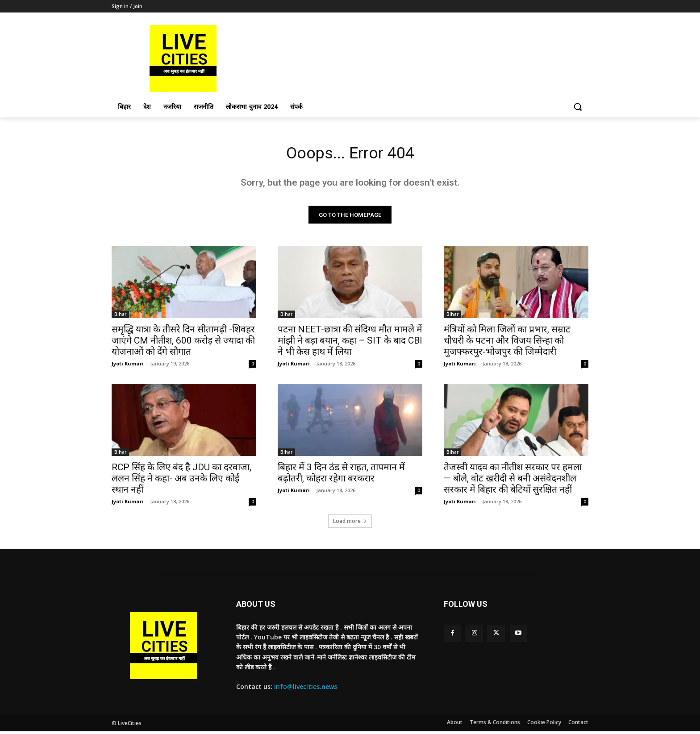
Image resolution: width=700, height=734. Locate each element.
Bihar (120, 317)
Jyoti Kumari (128, 366)
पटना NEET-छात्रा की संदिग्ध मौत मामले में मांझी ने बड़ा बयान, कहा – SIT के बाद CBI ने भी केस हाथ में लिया (350, 343)
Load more (350, 524)
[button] (578, 107)
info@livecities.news (306, 689)
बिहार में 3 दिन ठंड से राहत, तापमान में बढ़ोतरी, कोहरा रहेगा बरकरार (341, 475)
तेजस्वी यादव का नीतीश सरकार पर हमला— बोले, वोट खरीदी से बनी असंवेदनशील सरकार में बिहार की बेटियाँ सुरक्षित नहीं (513, 481)
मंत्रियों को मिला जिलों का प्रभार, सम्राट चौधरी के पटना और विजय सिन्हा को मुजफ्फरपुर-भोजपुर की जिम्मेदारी (507, 343)
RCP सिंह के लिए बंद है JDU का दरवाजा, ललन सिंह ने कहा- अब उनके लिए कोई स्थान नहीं (181, 481)
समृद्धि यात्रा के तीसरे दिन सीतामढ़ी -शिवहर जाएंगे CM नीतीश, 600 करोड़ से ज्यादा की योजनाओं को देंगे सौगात (183, 343)
